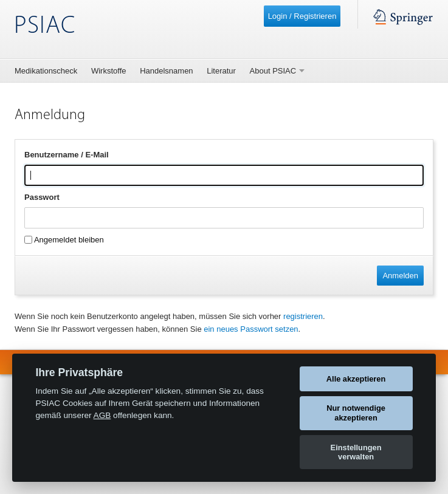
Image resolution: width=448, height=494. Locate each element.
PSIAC (45, 26)
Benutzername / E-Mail (67, 155)
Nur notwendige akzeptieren (356, 413)
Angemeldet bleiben (64, 240)
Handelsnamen (166, 71)
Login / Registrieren (302, 16)
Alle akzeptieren (356, 379)
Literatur (221, 71)
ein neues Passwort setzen (251, 329)
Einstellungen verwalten (356, 452)
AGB (102, 415)
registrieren (303, 316)
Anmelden (400, 276)
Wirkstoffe (109, 71)
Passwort (42, 197)
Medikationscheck (46, 71)
